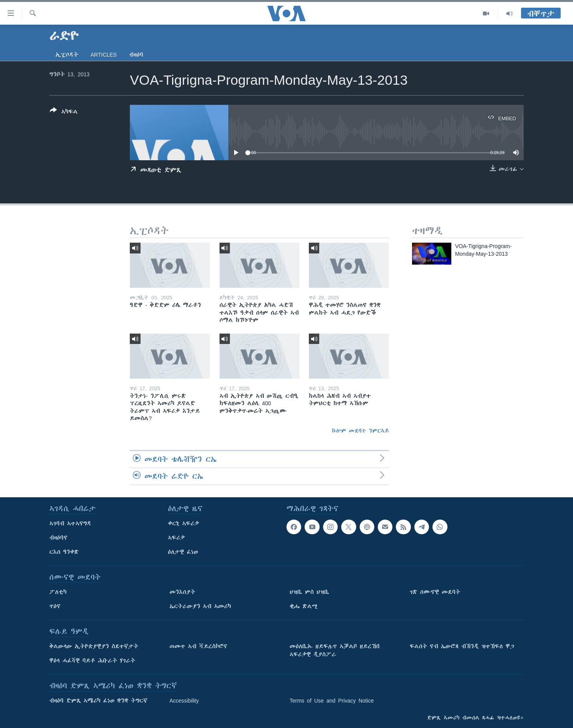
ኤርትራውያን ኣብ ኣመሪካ (200, 606)
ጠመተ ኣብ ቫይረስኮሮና (198, 646)
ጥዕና (55, 606)
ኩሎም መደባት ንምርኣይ (360, 431)
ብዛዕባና (58, 538)
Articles (104, 55)
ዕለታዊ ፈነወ (183, 552)
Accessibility (184, 701)
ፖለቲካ (58, 592)
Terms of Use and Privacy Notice (332, 701)
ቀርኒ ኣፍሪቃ (183, 523)
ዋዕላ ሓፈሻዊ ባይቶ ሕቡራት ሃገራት (92, 661)
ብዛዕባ (136, 55)
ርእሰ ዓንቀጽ (64, 552)
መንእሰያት (182, 592)
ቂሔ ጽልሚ (304, 606)
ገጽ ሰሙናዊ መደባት (435, 592)
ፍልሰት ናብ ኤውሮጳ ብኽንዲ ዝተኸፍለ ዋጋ (462, 646)
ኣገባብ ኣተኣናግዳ (70, 523)
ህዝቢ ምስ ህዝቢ (309, 592)
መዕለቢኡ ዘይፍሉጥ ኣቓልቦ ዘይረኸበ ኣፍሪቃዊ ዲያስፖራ (335, 650)
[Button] (64, 112)
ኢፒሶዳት (67, 55)
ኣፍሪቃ (176, 538)
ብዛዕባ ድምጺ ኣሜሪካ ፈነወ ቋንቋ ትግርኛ (98, 701)
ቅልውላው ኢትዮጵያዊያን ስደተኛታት (94, 646)
